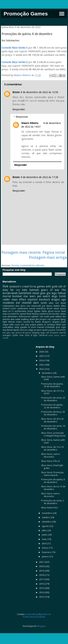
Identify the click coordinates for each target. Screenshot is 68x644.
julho (45, 530)
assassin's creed (19, 286)
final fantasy (33, 314)
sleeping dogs (38, 333)
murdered (8, 330)
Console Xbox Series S (15, 48)
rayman (56, 319)
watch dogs (50, 296)
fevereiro (47, 552)
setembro (47, 522)
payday (52, 330)
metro (19, 322)
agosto (46, 526)
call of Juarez (52, 333)
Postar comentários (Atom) (28, 265)
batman (34, 290)
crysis (17, 325)
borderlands (10, 293)
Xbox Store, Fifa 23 (51, 461)
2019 (42, 571)
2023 (42, 365)
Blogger (41, 626)
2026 (42, 352)
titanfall (27, 303)
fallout (62, 293)
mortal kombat (12, 296)
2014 (42, 592)
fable (44, 311)
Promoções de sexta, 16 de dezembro (53, 427)
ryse (64, 325)
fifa (64, 290)
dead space (60, 308)
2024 (42, 360)
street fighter (34, 311)
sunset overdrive (37, 308)
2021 (42, 562)
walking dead (28, 319)
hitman (12, 322)
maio (45, 539)
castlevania (22, 308)
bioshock (44, 300)
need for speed (18, 314)
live (5, 286)
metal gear (39, 293)
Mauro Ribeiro (30, 123)
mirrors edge (27, 330)
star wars (30, 296)
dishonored (24, 317)
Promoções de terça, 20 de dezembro (53, 413)
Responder (19, 109)
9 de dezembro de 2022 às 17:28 (39, 177)
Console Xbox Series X (15, 62)
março (45, 548)
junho (45, 535)
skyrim (16, 330)
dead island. (54, 335)
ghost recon (54, 311)
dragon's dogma (51, 322)
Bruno (16, 92)
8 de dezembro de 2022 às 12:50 (39, 92)
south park (49, 317)
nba (17, 306)
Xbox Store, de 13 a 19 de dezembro (52, 448)
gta (49, 293)
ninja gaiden (21, 327)
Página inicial (54, 252)
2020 (42, 566)
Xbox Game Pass (49, 508)
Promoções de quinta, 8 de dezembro (53, 481)
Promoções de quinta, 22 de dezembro (52, 406)
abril (44, 543)
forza (33, 286)
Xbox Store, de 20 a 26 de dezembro (52, 420)
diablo (57, 306)
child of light (31, 335)
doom (50, 308)
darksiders (13, 317)
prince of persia (23, 333)
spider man (18, 335)
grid (58, 327)
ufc (22, 325)
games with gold (47, 286)
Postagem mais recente (21, 252)
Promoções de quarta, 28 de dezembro (52, 385)
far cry (15, 290)
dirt (37, 319)
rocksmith (50, 327)
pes (39, 296)
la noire (32, 327)
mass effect (19, 300)
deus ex (7, 311)
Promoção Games (26, 14)
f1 (13, 311)
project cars (45, 319)
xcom (13, 308)
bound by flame (32, 322)
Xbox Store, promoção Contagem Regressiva (53, 434)
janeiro (46, 557)
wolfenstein (21, 311)
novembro (47, 513)
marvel (41, 327)
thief (58, 325)
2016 (42, 584)
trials (63, 322)
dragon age (58, 300)
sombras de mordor (49, 314)
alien (51, 303)
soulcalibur (8, 327)
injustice (33, 300)
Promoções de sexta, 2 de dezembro (53, 502)
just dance (47, 306)
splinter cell (37, 317)
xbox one (25, 306)
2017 (42, 579)
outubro (46, 517)
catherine (43, 335)
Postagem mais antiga (48, 257)
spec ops (11, 333)
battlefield (25, 293)
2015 (42, 588)
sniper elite (8, 325)
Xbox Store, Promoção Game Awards (52, 474)
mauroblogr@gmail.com (39, 614)
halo (25, 290)
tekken (59, 317)
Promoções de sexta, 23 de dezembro (53, 399)
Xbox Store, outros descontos (51, 455)
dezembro (47, 373)
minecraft (36, 306)
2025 (42, 356)
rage (63, 327)
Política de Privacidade (34, 617)
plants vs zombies (46, 325)
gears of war (50, 290)
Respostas (22, 117)
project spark (41, 330)
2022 (42, 369)
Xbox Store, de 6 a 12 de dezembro (53, 488)
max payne (31, 325)
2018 (42, 575)
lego (54, 293)
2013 (42, 597)
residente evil (11, 303)
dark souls (40, 303)
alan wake (15, 319)
